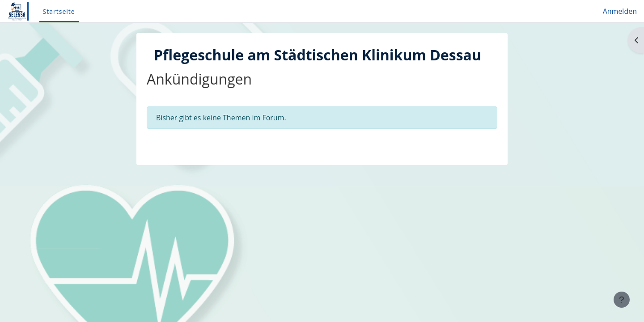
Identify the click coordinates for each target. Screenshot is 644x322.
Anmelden (620, 11)
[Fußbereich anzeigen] (622, 300)
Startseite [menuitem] (59, 11)
